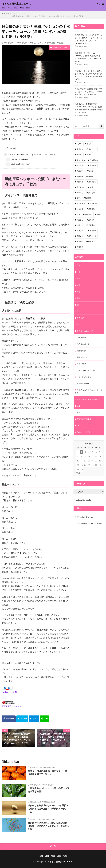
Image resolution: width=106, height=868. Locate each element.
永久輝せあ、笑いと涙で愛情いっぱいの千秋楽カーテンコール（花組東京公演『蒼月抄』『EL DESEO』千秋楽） (88, 39)
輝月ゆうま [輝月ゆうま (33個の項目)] (92, 236)
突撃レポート (82, 357)
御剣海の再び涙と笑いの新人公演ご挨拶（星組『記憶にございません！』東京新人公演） (49, 826)
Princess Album (83, 383)
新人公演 (80, 318)
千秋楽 (49, 43)
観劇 (79, 406)
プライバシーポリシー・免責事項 (88, 523)
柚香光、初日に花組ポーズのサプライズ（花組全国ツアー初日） (47, 773)
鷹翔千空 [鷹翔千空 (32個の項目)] (80, 242)
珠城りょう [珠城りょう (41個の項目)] (94, 203)
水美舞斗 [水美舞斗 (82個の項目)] (93, 166)
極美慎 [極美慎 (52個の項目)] (92, 187)
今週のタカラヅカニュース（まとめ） (89, 391)
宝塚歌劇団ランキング (12, 706)
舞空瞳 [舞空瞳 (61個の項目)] (91, 176)
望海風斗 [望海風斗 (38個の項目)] (88, 214)
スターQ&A (82, 364)
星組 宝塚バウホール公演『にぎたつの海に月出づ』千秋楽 (30, 155)
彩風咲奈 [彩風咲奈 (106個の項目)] (80, 149)
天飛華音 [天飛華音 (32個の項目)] (80, 247)
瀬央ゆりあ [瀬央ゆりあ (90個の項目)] (81, 160)
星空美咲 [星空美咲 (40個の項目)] (91, 209)
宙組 (28, 8)
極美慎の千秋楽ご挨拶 (18, 164)
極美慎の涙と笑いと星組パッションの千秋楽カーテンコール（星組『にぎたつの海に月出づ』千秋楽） (49, 16)
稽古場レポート (83, 344)
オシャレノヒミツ (84, 377)
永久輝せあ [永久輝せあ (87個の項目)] (94, 160)
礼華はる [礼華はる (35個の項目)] (80, 225)
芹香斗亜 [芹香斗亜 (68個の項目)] (80, 176)
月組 (10, 8)
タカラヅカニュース (19, 13)
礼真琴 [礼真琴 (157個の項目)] (79, 144)
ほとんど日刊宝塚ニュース (16, 4)
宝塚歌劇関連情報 (84, 419)
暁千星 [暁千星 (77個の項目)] (91, 171)
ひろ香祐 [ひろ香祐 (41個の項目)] (80, 209)
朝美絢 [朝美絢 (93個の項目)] (79, 155)
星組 (22, 8)
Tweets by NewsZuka (82, 500)
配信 (79, 412)
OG (78, 426)
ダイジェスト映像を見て (19, 159)
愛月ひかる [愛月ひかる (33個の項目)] (81, 231)
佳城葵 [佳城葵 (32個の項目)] (91, 242)
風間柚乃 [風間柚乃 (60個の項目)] (80, 182)
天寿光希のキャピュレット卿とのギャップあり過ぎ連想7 (49, 790)
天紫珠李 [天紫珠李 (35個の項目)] (91, 225)
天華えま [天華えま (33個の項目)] (80, 236)
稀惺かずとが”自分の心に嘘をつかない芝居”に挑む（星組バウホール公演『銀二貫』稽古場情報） (89, 92)
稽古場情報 (81, 337)
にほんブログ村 (9, 692)
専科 (79, 298)
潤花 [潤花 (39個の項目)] (78, 214)
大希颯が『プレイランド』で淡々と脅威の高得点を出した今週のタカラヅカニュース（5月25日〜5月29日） (89, 75)
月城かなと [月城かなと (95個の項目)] (92, 149)
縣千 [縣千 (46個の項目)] (78, 198)
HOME (6, 13)
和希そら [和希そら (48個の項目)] (80, 193)
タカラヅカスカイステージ (88, 399)
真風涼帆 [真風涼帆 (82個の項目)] (80, 171)
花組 (4, 8)
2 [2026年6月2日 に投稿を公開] (82, 452)
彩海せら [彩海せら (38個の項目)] (80, 220)
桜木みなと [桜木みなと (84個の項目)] (81, 166)
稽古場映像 (81, 351)
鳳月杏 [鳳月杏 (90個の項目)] (89, 155)
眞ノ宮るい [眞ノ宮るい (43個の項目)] (81, 203)
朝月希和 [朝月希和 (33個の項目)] (93, 231)
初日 (79, 305)
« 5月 (78, 473)
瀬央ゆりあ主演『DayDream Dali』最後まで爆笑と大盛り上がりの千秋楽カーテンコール (49, 809)
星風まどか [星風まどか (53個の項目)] (92, 182)
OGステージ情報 (84, 432)
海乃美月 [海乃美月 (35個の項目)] (91, 220)
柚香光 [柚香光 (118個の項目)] (89, 144)
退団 (79, 324)
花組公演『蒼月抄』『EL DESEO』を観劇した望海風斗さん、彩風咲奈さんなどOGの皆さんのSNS (89, 57)
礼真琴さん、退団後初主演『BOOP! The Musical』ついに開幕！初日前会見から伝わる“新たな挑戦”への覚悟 (89, 108)
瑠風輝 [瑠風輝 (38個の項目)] (99, 214)
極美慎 (61, 43)
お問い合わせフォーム (84, 517)
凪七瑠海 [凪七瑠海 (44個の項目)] (88, 198)
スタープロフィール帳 (86, 370)
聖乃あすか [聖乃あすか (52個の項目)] (81, 187)
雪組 (16, 8)
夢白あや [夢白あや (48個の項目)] (91, 193)
